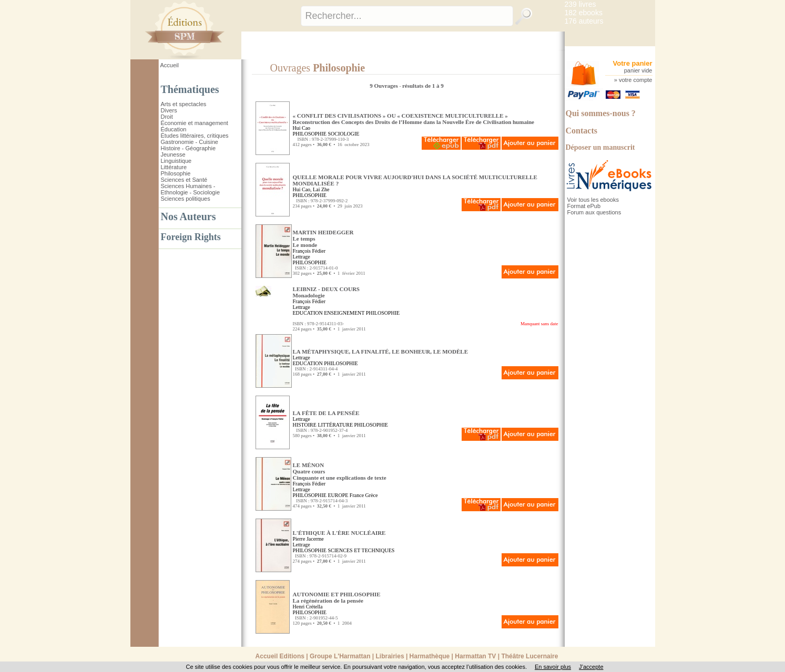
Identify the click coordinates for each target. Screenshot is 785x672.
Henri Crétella (308, 607)
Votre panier (633, 63)
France (357, 495)
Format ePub (584, 206)
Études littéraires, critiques (195, 136)
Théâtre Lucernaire (529, 656)
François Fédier (309, 251)
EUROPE (338, 495)
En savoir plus (553, 667)
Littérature (174, 167)
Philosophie (176, 173)
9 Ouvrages (384, 86)
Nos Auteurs (188, 216)
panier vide (638, 70)
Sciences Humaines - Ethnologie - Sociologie (191, 189)
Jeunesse (173, 154)
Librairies (390, 656)
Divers (169, 110)
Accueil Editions (280, 656)
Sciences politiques (186, 199)
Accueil (170, 65)
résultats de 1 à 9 (423, 86)
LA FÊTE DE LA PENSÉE (326, 413)
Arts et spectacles (184, 104)
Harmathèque (430, 656)
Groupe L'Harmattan (340, 656)
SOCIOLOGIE (343, 134)
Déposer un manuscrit (600, 147)
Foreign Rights (191, 237)
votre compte (636, 80)
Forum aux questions (594, 212)
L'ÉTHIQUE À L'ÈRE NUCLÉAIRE (339, 533)
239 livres (580, 4)
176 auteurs (584, 21)
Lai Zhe (321, 189)
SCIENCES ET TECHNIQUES (361, 550)
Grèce (372, 495)
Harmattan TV (475, 656)
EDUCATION (308, 313)
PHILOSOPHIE (310, 134)
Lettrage (302, 257)
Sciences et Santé (184, 180)
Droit (167, 117)
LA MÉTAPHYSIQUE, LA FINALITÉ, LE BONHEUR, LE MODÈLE (381, 351)
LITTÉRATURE (335, 425)
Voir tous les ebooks (593, 200)
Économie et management (195, 123)
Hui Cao (302, 128)
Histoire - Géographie (188, 148)
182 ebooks (584, 13)
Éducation (174, 129)
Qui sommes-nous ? (601, 113)
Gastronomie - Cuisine (190, 142)
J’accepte (591, 667)
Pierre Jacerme (308, 539)
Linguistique (176, 161)
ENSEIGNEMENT (344, 313)
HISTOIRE (305, 425)
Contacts (582, 131)
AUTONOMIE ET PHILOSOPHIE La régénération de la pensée (337, 597)
